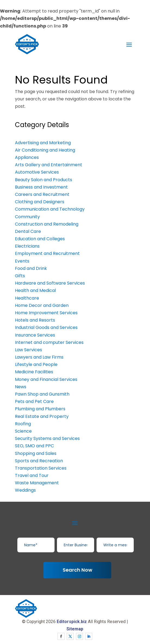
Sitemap (75, 629)
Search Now (77, 570)
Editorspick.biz (72, 622)
